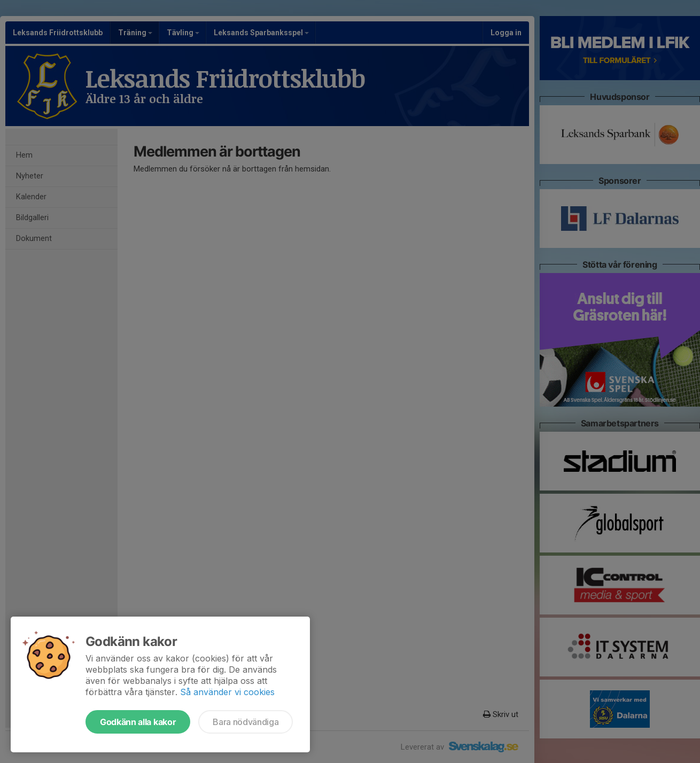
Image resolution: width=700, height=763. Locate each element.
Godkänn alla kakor (138, 722)
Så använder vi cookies (227, 692)
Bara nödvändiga (246, 722)
